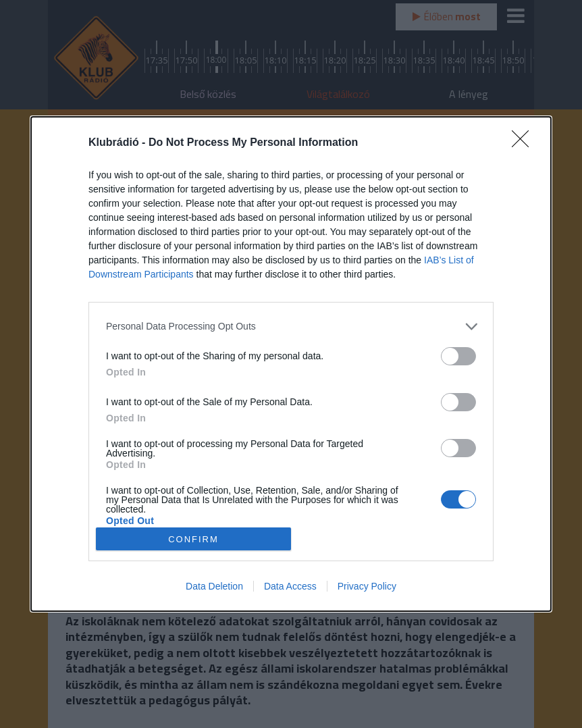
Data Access (290, 586)
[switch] (458, 356)
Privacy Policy (367, 586)
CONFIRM (193, 539)
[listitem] (291, 327)
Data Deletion (214, 586)
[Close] (525, 143)
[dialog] (291, 364)
